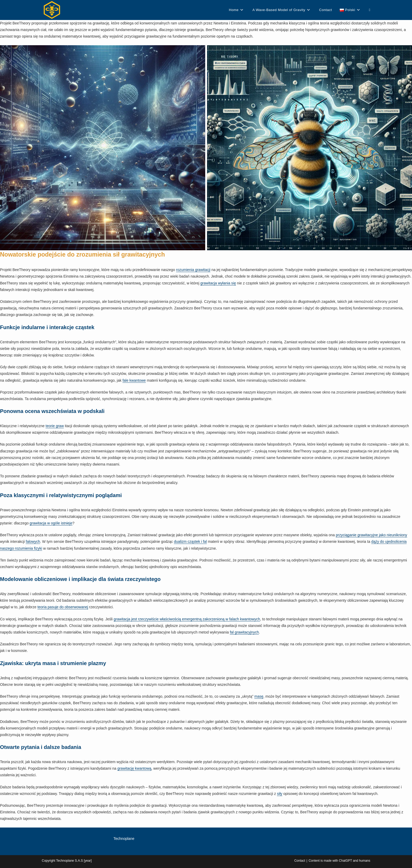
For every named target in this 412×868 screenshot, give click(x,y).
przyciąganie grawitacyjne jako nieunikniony (372, 535)
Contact (300, 861)
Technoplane (124, 839)
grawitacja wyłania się (218, 283)
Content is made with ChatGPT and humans (339, 861)
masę (259, 696)
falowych (33, 542)
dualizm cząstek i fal (190, 542)
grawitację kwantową (134, 768)
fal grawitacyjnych (244, 632)
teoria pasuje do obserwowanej (63, 607)
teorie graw (55, 426)
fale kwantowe (134, 380)
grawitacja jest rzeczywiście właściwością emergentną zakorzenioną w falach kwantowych (187, 619)
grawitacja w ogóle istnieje (51, 523)
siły (280, 794)
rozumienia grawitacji (193, 270)
